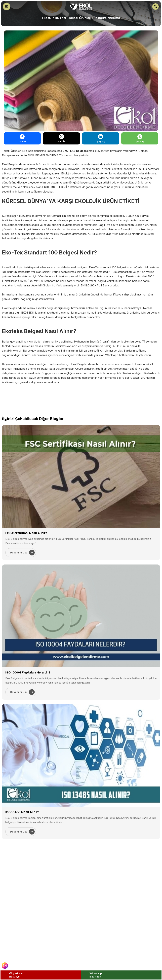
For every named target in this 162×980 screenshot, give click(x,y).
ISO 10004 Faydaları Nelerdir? (28, 672)
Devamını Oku (22, 553)
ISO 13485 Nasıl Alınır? (22, 812)
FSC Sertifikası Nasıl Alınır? (26, 533)
